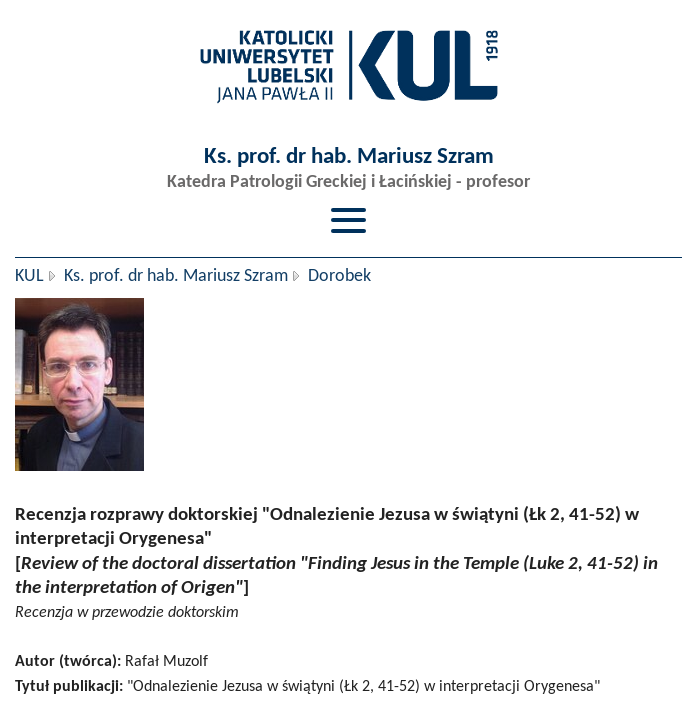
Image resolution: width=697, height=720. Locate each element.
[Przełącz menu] (348, 220)
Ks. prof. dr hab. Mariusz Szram (176, 276)
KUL (29, 276)
